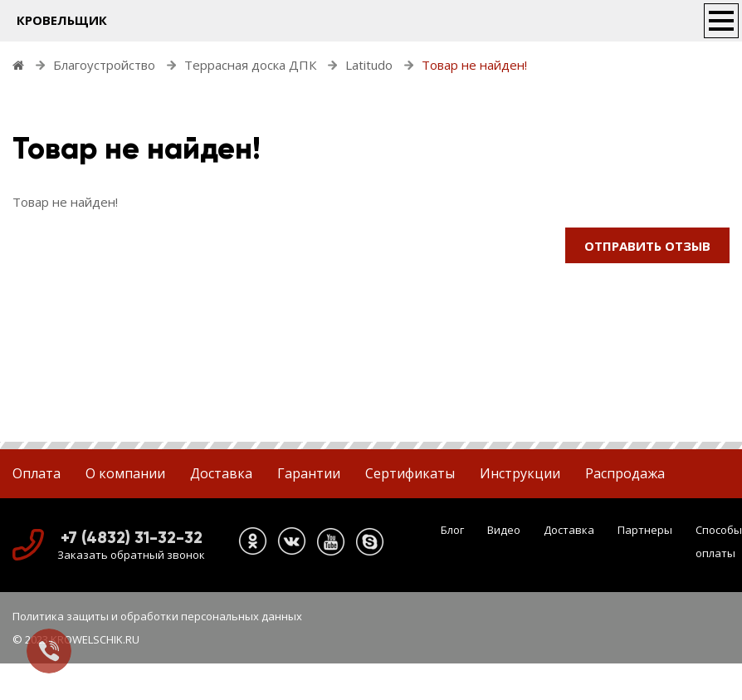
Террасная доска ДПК (250, 65)
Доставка (221, 473)
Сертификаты (410, 473)
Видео (504, 530)
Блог (452, 530)
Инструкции (520, 473)
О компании (125, 473)
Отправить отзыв (647, 246)
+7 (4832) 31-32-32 (132, 537)
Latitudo (369, 65)
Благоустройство (104, 65)
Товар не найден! (474, 65)
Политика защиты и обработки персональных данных (157, 616)
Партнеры (645, 530)
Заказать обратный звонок (131, 555)
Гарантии (309, 473)
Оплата (37, 473)
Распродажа (625, 473)
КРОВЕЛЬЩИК (62, 20)
